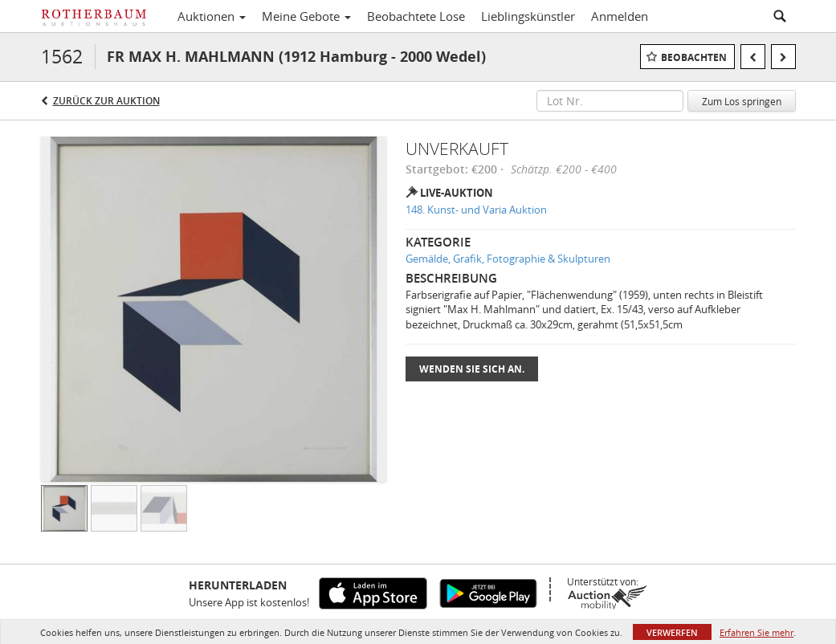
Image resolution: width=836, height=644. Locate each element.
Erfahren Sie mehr (756, 632)
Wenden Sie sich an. (472, 369)
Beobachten (694, 57)
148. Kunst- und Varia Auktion (476, 210)
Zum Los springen (742, 101)
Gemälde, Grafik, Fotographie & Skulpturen (508, 259)
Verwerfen (672, 632)
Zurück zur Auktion (106, 101)
